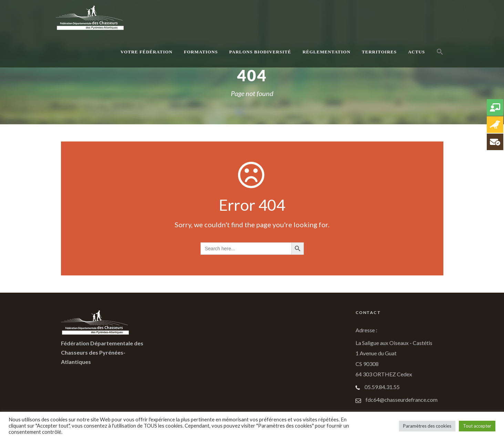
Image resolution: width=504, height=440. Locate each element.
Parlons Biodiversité (260, 52)
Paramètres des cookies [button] (427, 426)
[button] (440, 59)
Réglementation (326, 52)
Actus (416, 52)
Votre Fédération (147, 52)
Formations (201, 52)
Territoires (379, 52)
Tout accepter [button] (477, 426)
